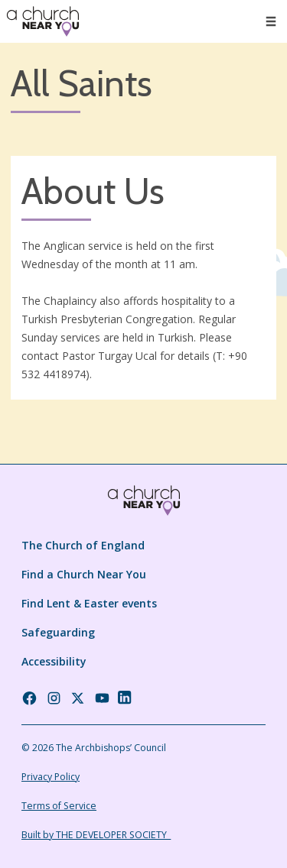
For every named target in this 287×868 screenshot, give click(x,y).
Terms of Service (59, 806)
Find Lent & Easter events (89, 603)
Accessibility (54, 661)
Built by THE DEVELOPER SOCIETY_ (96, 835)
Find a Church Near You (84, 574)
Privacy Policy (51, 777)
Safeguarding (58, 632)
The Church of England (83, 545)
